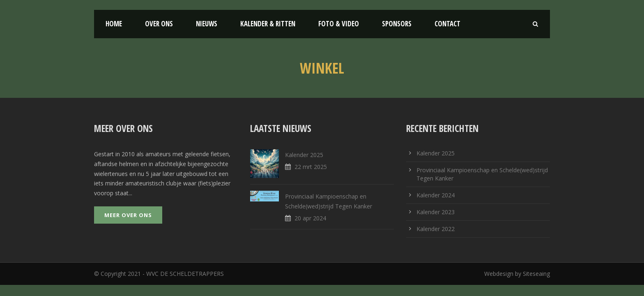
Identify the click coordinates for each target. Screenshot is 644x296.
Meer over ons (128, 215)
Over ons (159, 24)
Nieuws (207, 24)
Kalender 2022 (436, 229)
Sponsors (397, 24)
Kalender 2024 (436, 195)
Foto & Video (339, 24)
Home (114, 24)
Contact (447, 24)
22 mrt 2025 (311, 167)
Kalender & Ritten (268, 24)
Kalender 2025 (304, 155)
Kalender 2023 (436, 212)
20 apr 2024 (310, 218)
